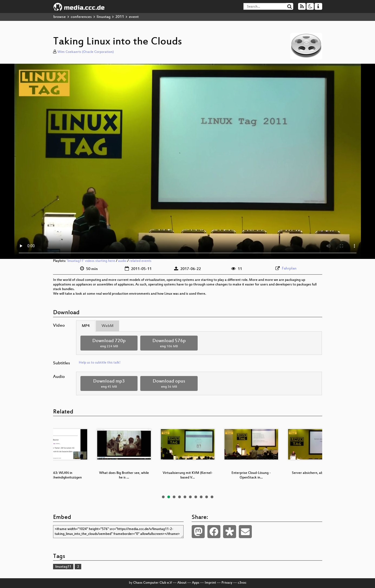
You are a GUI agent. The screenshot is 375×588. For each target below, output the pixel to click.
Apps (196, 583)
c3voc (242, 583)
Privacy (227, 583)
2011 (120, 17)
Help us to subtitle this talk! (100, 363)
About (182, 583)
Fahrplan (289, 269)
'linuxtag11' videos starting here (91, 261)
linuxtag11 (63, 567)
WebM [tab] (107, 326)
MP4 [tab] (86, 326)
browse (60, 17)
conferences (81, 17)
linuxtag (104, 17)
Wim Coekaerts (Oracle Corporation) (86, 52)
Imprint (210, 583)
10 (212, 497)
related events (140, 261)
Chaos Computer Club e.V (153, 583)
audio (122, 261)
